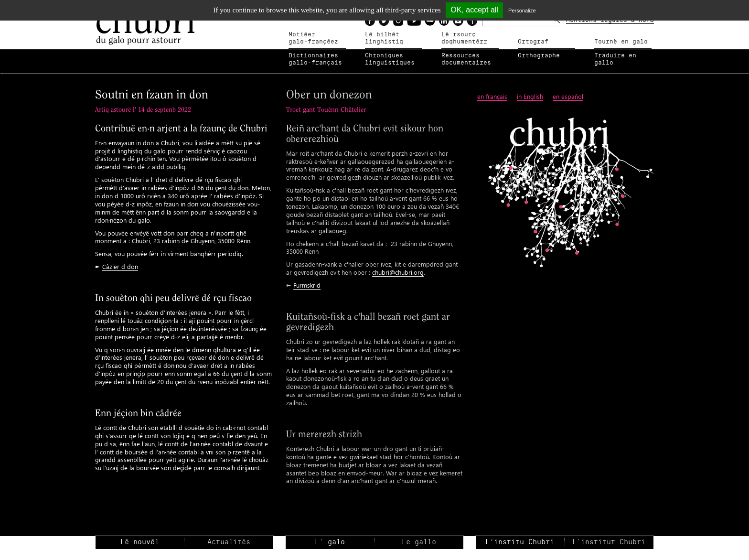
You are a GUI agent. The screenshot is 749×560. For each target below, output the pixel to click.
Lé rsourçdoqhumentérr (464, 38)
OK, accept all (474, 10)
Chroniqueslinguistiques (390, 59)
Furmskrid (307, 285)
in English (530, 96)
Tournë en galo (621, 42)
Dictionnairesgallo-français (315, 59)
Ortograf (533, 42)
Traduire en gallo (615, 59)
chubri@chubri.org (398, 272)
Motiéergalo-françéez (313, 38)
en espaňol (568, 96)
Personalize (522, 11)
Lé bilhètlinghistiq (384, 38)
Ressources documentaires (466, 59)
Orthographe (539, 55)
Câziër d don (120, 266)
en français (492, 96)
